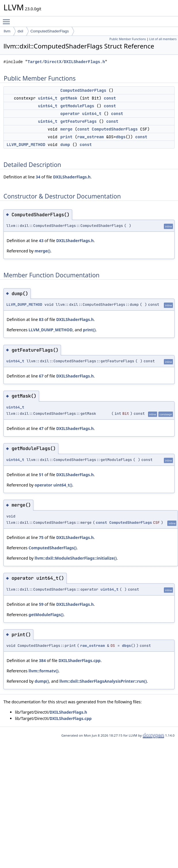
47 (41, 428)
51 (41, 475)
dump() (42, 681)
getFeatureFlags (79, 121)
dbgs (121, 137)
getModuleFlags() (46, 615)
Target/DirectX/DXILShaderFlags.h (66, 62)
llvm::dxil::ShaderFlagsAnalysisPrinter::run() (103, 681)
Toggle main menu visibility (8, 19)
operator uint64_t (81, 114)
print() (89, 330)
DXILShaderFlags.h (72, 177)
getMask (69, 98)
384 (42, 660)
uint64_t (48, 98)
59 (41, 604)
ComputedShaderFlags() (52, 548)
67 (41, 376)
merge (66, 129)
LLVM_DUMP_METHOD (26, 145)
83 (41, 319)
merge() (42, 251)
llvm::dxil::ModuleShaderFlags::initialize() (75, 558)
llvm (7, 31)
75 (41, 537)
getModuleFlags (77, 106)
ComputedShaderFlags (50, 31)
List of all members (163, 39)
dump (65, 145)
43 (41, 241)
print (66, 137)
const (110, 98)
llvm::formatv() (43, 671)
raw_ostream (91, 137)
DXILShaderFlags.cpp (79, 660)
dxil (20, 31)
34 (38, 177)
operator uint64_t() (53, 485)
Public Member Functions (128, 39)
